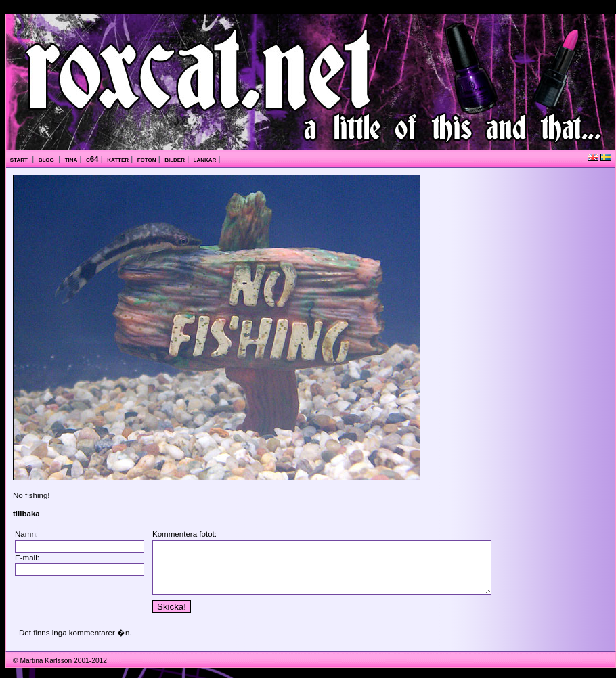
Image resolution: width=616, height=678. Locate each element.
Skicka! (166, 617)
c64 (92, 159)
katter (118, 159)
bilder (175, 159)
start (20, 159)
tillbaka (26, 514)
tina (71, 159)
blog (47, 159)
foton (147, 159)
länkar (205, 159)
